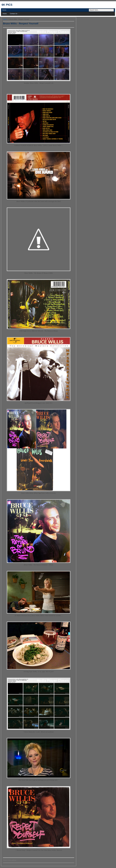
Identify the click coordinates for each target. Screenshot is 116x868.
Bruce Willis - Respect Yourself (21, 24)
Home (4, 10)
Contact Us (14, 14)
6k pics (7, 5)
